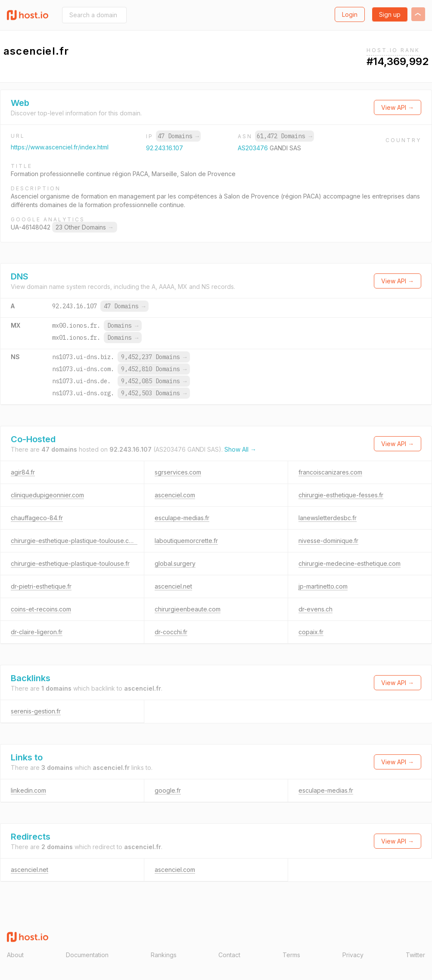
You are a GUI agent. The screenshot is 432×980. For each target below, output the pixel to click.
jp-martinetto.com (323, 586)
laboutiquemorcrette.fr (186, 541)
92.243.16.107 (165, 148)
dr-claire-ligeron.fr (37, 632)
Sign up (390, 14)
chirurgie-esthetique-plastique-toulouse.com (74, 541)
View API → (398, 107)
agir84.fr (23, 472)
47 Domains (178, 136)
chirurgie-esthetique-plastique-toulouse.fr (70, 563)
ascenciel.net (173, 586)
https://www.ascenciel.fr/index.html (60, 147)
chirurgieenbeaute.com (188, 609)
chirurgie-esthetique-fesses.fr (341, 495)
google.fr (168, 790)
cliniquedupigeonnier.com (47, 495)
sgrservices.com (178, 472)
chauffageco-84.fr (37, 518)
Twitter (415, 955)
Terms (291, 955)
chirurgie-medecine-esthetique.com (350, 563)
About (15, 955)
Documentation (87, 955)
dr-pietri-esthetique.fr (41, 586)
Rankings (164, 955)
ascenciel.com (175, 495)
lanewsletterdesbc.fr (328, 518)
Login (350, 14)
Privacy (353, 955)
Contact (229, 955)
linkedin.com (28, 790)
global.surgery (175, 563)
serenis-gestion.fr (36, 711)
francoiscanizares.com (330, 472)
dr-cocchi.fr (171, 632)
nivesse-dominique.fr (328, 541)
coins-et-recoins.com (41, 609)
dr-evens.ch (315, 609)
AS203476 (254, 148)
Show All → (240, 449)
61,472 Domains (284, 136)
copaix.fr (311, 632)
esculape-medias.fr (182, 518)
